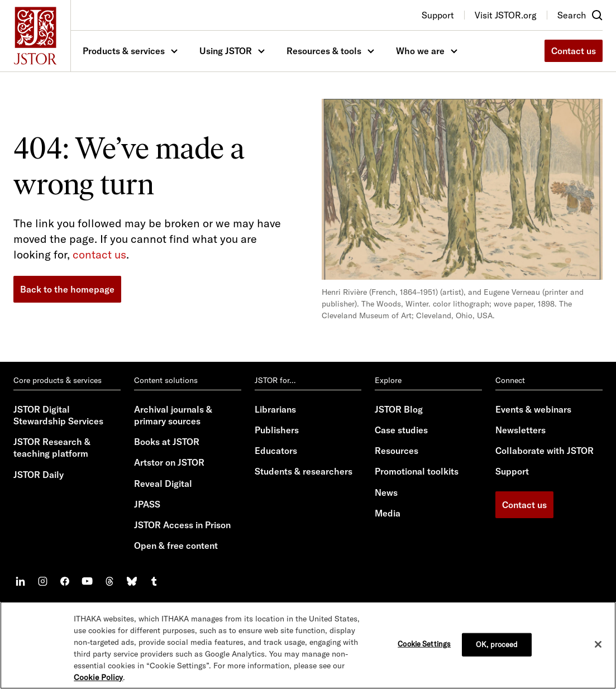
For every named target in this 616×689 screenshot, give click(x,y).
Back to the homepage (67, 289)
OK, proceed (497, 644)
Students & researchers (304, 471)
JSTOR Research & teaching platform (52, 448)
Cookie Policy (98, 677)
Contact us (574, 51)
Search (572, 15)
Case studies (401, 430)
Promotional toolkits (417, 471)
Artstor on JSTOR (169, 462)
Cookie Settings (424, 644)
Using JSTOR (226, 51)
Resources (397, 451)
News (386, 492)
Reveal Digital (163, 484)
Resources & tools (324, 51)
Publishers (277, 430)
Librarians (275, 409)
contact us (99, 254)
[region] (308, 645)
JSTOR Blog (399, 409)
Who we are (420, 51)
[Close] (598, 644)
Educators (276, 451)
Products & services (124, 51)
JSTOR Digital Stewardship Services (58, 415)
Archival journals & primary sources (173, 415)
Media (388, 513)
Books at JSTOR (167, 442)
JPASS (147, 504)
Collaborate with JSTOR (545, 451)
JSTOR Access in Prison (182, 525)
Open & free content (176, 546)
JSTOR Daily (39, 475)
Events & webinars (533, 409)
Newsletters (521, 430)
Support (512, 471)
